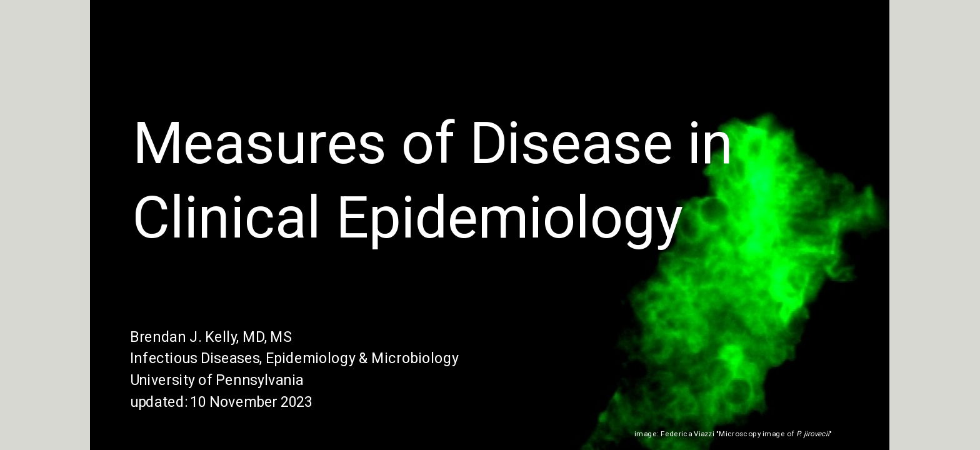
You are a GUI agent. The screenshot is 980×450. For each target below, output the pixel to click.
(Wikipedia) (854, 434)
